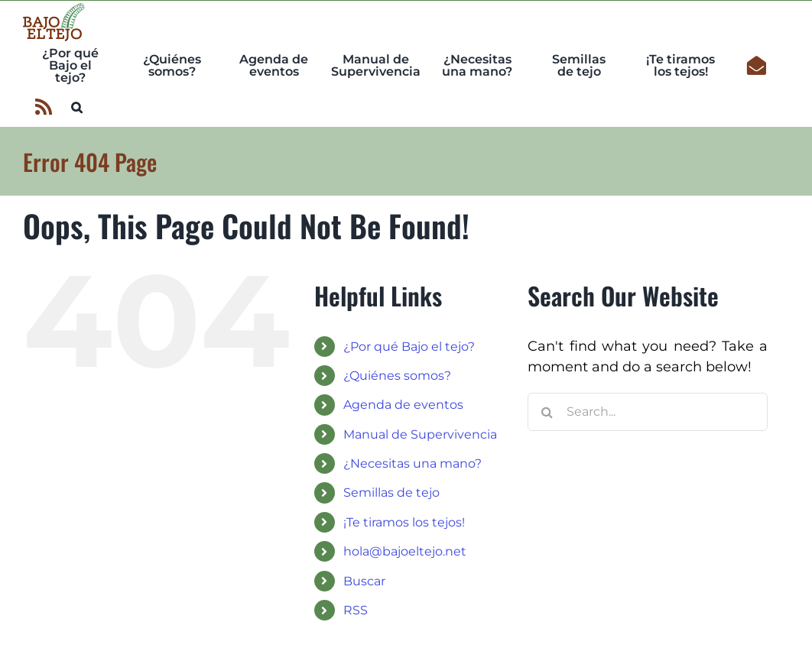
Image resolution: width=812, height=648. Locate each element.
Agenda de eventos (403, 405)
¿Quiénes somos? (397, 376)
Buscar (364, 581)
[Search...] (648, 412)
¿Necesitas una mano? (412, 463)
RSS (356, 610)
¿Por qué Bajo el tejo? (409, 347)
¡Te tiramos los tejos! (404, 522)
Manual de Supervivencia (420, 434)
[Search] (547, 412)
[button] (77, 105)
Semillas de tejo (391, 492)
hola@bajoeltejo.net (405, 551)
